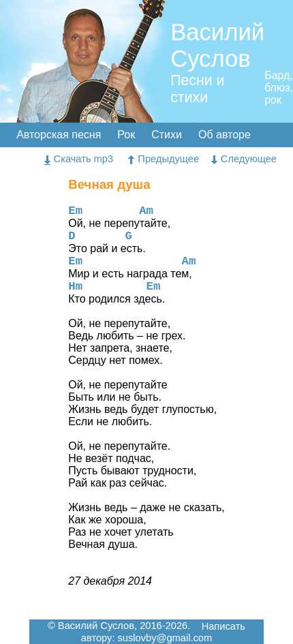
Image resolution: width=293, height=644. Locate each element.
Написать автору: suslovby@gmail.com (163, 632)
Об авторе (225, 135)
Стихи (167, 135)
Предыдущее (164, 159)
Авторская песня (59, 135)
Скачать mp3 (79, 159)
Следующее (244, 159)
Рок (126, 135)
